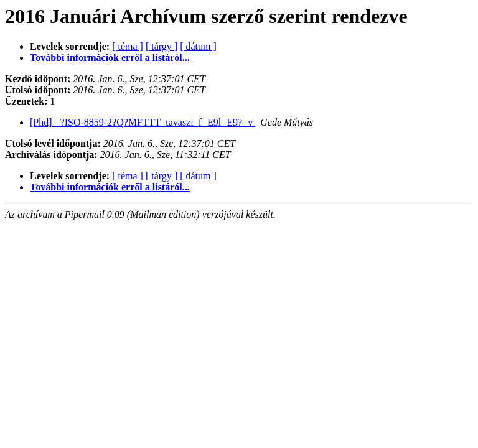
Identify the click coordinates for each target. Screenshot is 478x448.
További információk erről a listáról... (110, 58)
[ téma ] (128, 46)
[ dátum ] (198, 46)
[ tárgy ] (162, 46)
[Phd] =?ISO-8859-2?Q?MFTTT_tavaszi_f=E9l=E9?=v (143, 122)
